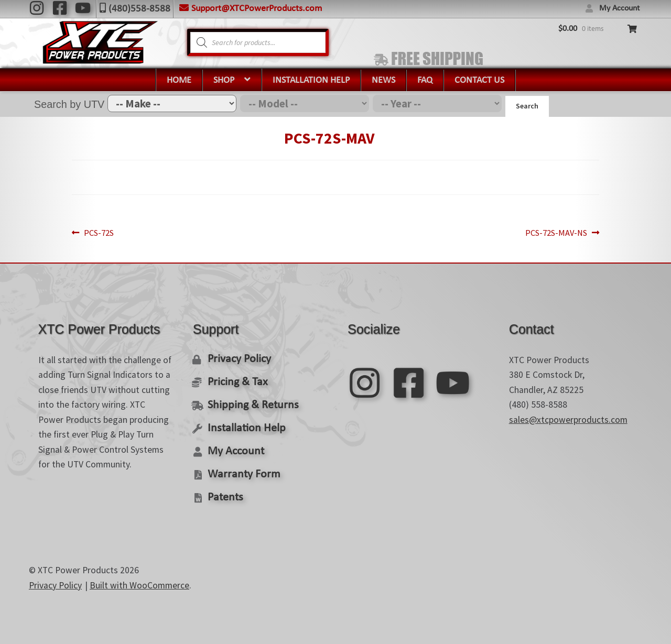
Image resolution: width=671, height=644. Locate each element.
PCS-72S (114, 232)
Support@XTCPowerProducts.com (257, 9)
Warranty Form (242, 471)
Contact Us (479, 80)
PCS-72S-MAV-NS (541, 232)
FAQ (425, 80)
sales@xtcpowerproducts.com (568, 418)
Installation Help (311, 80)
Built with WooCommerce (139, 582)
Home (179, 80)
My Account (619, 8)
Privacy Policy (238, 357)
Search (527, 106)
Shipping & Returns (250, 403)
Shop (224, 80)
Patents (224, 494)
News (383, 80)
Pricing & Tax (236, 380)
